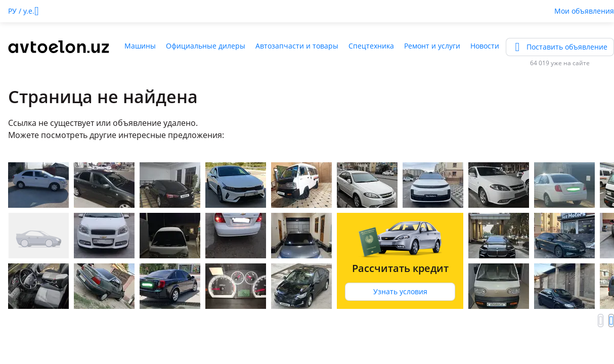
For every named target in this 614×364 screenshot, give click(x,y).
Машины (140, 46)
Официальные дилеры (206, 46)
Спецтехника (371, 46)
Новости (485, 46)
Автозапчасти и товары (297, 46)
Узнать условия (400, 291)
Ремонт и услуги (432, 46)
